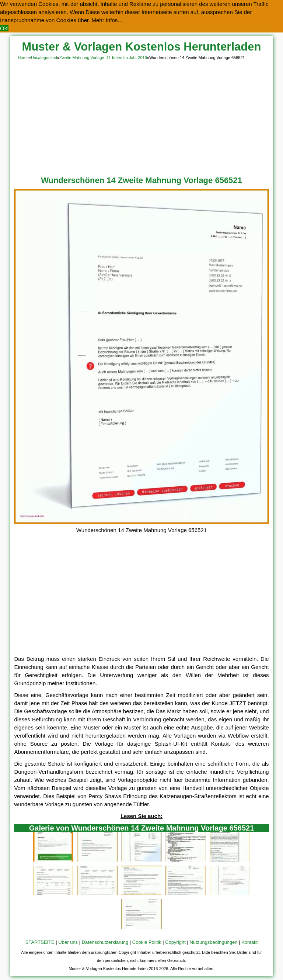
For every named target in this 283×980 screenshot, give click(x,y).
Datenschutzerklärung (105, 942)
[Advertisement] (142, 117)
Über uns (68, 942)
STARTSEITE (40, 942)
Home (23, 58)
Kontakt (249, 942)
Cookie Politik (147, 942)
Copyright (175, 942)
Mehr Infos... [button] (107, 20)
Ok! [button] (4, 28)
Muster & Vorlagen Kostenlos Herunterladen (142, 47)
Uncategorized (44, 58)
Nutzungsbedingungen (213, 942)
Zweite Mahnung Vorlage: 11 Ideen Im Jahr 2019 (103, 58)
